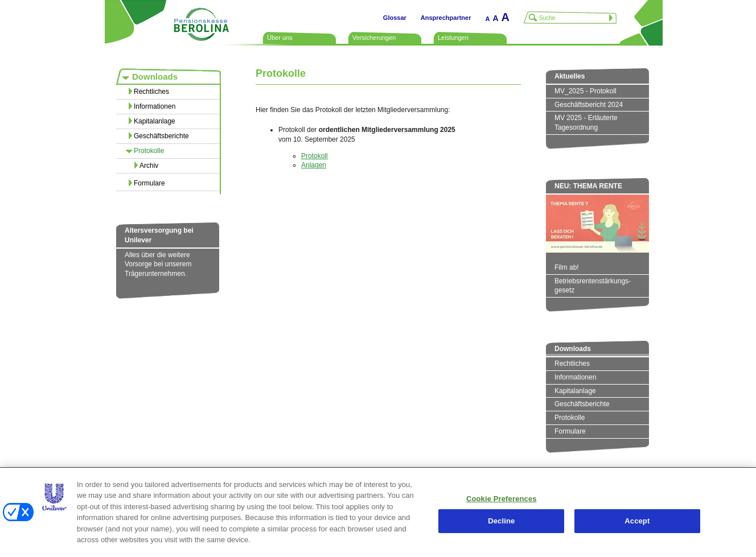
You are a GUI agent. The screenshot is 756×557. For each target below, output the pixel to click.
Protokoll (315, 156)
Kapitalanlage (155, 121)
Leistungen (453, 38)
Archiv (149, 166)
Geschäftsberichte (161, 136)
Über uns (280, 38)
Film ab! (567, 267)
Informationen (155, 106)
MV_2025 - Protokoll (586, 91)
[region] (378, 512)
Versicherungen (374, 38)
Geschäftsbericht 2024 (589, 105)
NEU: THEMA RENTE (588, 186)
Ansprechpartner (446, 18)
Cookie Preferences (502, 499)
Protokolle (149, 151)
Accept (637, 521)
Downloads (155, 77)
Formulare (149, 183)
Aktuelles (570, 76)
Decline (501, 521)
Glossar (395, 18)
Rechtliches (151, 92)
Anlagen (314, 165)
